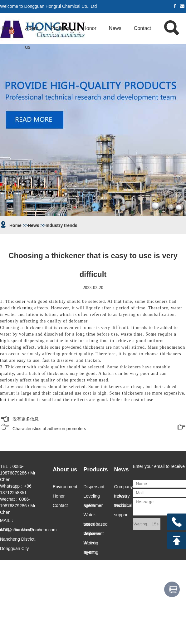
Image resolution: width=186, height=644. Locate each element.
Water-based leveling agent (91, 535)
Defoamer (93, 505)
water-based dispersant (96, 525)
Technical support (123, 506)
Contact (142, 28)
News (115, 28)
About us (32, 32)
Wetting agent (91, 544)
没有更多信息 (26, 419)
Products (60, 28)
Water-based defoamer (93, 516)
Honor (90, 28)
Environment (65, 487)
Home (15, 225)
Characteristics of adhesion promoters (49, 429)
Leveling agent (92, 497)
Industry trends (61, 225)
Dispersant (94, 487)
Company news (124, 488)
